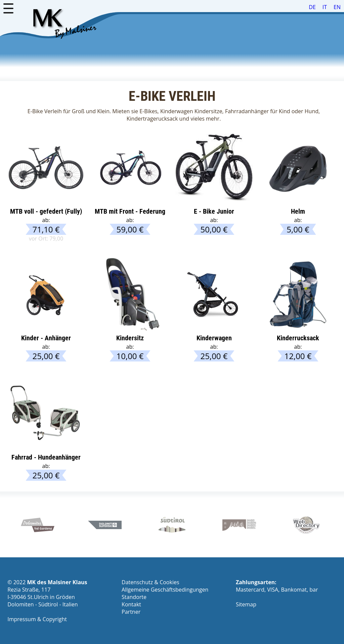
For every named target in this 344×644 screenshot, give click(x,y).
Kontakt (131, 604)
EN (337, 7)
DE (312, 7)
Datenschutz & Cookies (150, 582)
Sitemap (246, 604)
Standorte (134, 597)
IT (325, 7)
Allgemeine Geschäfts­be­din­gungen (165, 590)
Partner (131, 612)
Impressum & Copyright (37, 619)
